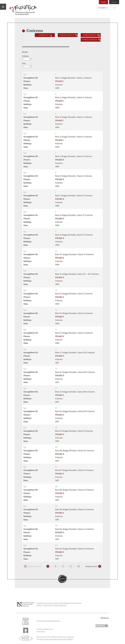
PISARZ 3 (60, 296)
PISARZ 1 (59, 81)
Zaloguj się (104, 617)
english (114, 2)
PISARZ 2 (60, 159)
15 (79, 566)
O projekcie (102, 8)
